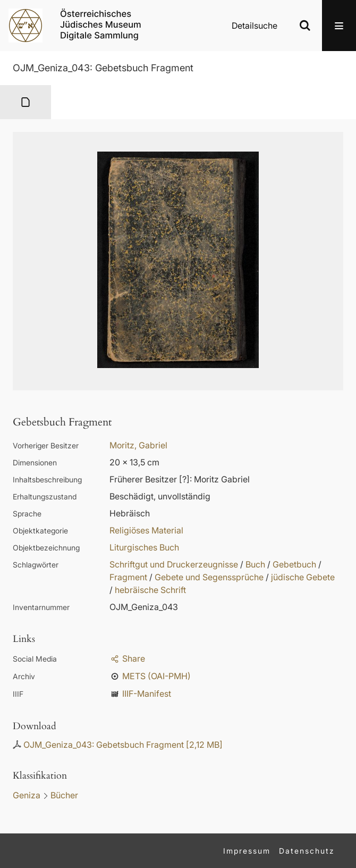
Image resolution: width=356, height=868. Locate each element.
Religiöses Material (146, 530)
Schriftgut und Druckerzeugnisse (174, 564)
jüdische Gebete (303, 577)
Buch (255, 564)
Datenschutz (307, 851)
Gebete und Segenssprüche (209, 577)
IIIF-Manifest (147, 694)
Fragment (128, 577)
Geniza (27, 795)
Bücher (64, 795)
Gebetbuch (294, 564)
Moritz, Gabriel (138, 445)
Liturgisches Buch (144, 547)
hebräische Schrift (150, 590)
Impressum (247, 851)
